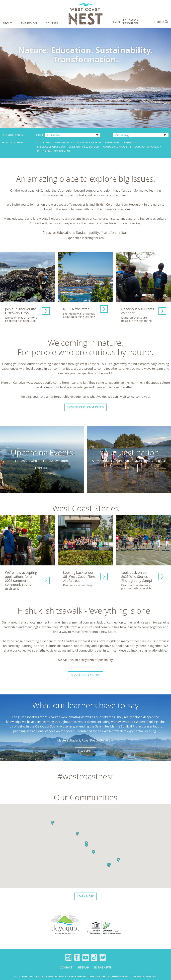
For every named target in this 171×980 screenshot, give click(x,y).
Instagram (68, 957)
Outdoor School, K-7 (148, 147)
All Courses (43, 142)
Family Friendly (64, 142)
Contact (66, 967)
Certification (131, 142)
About (7, 23)
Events (118, 22)
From (40, 135)
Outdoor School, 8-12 (117, 147)
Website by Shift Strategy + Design (109, 976)
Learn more (85, 896)
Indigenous (112, 142)
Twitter (103, 957)
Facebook (77, 957)
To (110, 135)
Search (166, 22)
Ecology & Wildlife (89, 142)
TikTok (94, 957)
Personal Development (51, 147)
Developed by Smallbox (144, 976)
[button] (52, 823)
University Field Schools (84, 147)
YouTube (85, 957)
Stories (159, 22)
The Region (29, 23)
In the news (103, 967)
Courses (52, 23)
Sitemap (83, 967)
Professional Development (53, 151)
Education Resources (131, 22)
